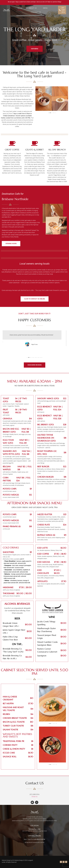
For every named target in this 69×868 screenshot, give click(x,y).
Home (20, 8)
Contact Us (36, 12)
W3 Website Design (18, 860)
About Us (33, 8)
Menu (45, 8)
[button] (37, 99)
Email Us (35, 797)
